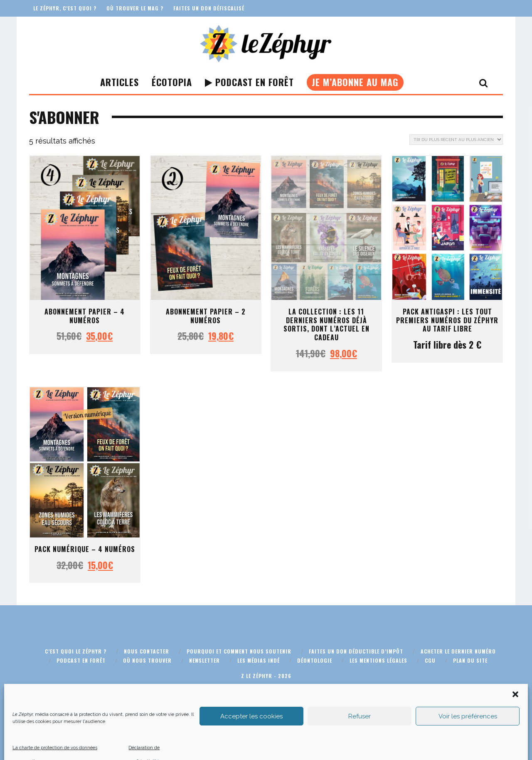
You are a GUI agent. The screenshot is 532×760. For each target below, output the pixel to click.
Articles (119, 82)
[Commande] (456, 140)
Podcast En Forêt (249, 82)
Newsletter (204, 660)
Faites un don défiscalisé (209, 8)
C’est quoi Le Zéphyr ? (76, 651)
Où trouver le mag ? (135, 8)
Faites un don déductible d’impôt (356, 651)
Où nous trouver (147, 660)
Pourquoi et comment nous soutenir (239, 651)
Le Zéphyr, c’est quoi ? (65, 8)
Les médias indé (259, 660)
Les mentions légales (378, 660)
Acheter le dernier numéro (458, 651)
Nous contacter (147, 651)
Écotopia (172, 82)
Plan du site (470, 660)
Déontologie (315, 660)
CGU (430, 660)
